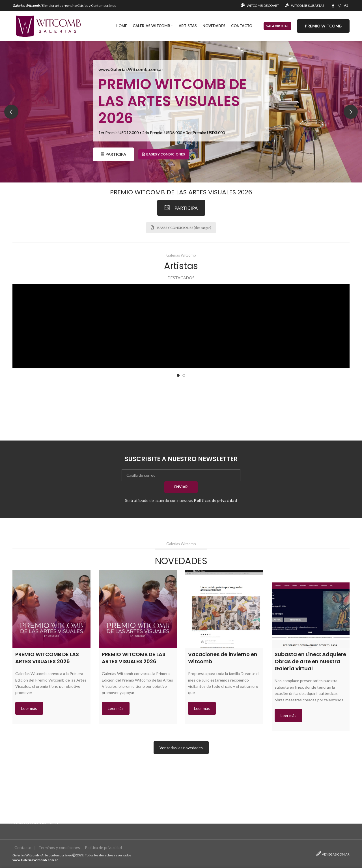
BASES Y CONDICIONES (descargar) (181, 228)
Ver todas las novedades (181, 748)
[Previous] (11, 112)
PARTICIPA (114, 160)
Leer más (29, 708)
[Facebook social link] (333, 6)
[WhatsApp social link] (346, 6)
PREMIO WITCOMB (323, 26)
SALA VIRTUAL (277, 26)
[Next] (351, 112)
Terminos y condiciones (59, 848)
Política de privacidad (103, 848)
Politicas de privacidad (216, 500)
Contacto (23, 848)
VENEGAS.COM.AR (336, 854)
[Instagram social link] (339, 6)
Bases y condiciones (164, 160)
